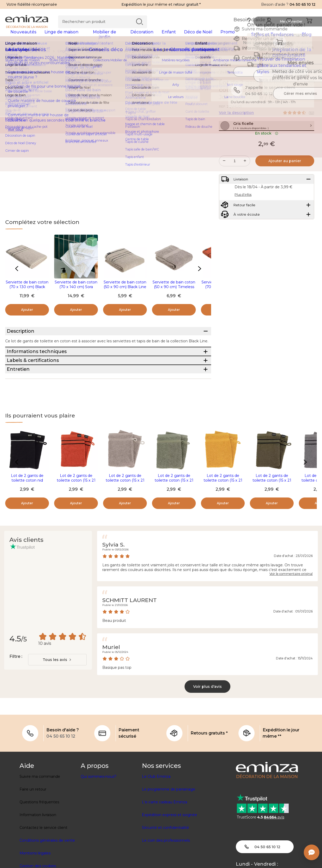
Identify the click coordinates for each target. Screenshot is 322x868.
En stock (267, 148)
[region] (161, 54)
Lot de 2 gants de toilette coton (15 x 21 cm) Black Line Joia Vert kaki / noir (272, 525)
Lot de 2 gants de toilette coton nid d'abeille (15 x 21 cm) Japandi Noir (27, 525)
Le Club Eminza (156, 819)
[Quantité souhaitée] (235, 175)
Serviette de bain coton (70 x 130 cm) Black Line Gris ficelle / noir (27, 290)
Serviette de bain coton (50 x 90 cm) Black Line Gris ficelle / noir (125, 290)
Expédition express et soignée (169, 857)
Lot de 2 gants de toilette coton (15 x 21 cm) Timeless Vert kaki (174, 523)
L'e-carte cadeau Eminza (165, 844)
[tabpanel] (123, 37)
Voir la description (236, 116)
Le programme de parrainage (169, 831)
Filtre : (16, 699)
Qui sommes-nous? (99, 819)
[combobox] (57, 702)
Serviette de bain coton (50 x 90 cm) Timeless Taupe (174, 290)
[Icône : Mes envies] (311, 86)
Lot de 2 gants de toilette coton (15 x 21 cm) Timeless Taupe (125, 523)
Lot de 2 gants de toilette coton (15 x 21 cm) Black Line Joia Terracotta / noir (76, 525)
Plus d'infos (243, 214)
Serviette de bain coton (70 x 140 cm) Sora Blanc (76, 290)
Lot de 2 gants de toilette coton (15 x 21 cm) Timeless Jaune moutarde (223, 525)
